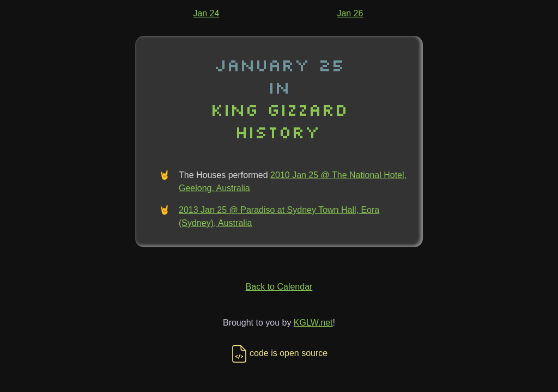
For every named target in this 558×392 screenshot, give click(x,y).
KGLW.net (313, 323)
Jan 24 (206, 13)
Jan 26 (350, 13)
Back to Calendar (279, 287)
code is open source (279, 353)
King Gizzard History (279, 120)
